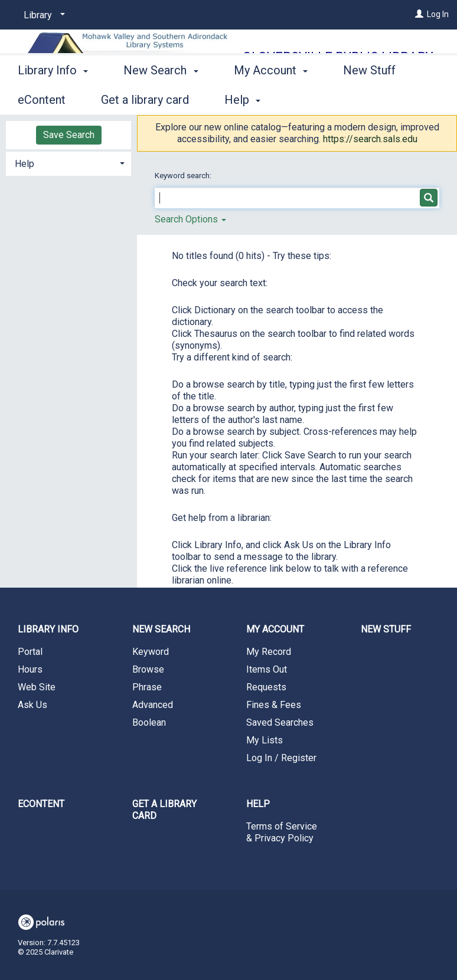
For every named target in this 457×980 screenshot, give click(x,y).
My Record (269, 652)
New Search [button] (161, 98)
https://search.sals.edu (370, 139)
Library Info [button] (53, 98)
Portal (30, 652)
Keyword (151, 652)
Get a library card (164, 810)
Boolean (149, 722)
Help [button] (25, 164)
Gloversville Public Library (338, 57)
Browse (148, 669)
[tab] (68, 163)
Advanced (153, 705)
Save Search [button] (69, 135)
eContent (41, 804)
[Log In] (419, 14)
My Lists (265, 740)
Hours (30, 669)
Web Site (37, 687)
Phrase (147, 687)
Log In (438, 14)
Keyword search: (184, 176)
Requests (266, 687)
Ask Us (32, 705)
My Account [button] (271, 98)
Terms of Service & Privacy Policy (282, 832)
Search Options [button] (190, 219)
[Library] (42, 15)
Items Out (267, 669)
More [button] (366, 100)
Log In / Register (281, 758)
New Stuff (386, 629)
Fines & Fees (274, 705)
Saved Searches (280, 722)
